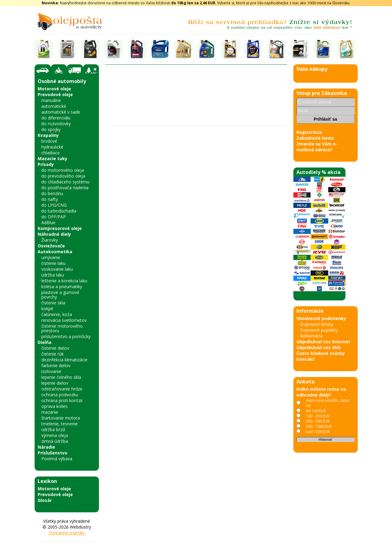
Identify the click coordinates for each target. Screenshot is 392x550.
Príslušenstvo (53, 453)
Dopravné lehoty (317, 324)
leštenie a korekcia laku (64, 281)
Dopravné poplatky (319, 330)
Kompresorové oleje (60, 228)
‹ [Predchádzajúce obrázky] (113, 305)
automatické (54, 106)
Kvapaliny (48, 135)
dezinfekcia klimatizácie (64, 360)
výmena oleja (55, 435)
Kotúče (200, 102)
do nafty (50, 199)
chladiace (51, 153)
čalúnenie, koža (57, 314)
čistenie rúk (53, 354)
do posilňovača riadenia (65, 188)
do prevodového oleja (63, 176)
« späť (114, 543)
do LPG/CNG (54, 205)
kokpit (47, 309)
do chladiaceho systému (65, 182)
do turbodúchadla (59, 211)
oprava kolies (55, 406)
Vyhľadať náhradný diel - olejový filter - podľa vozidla (163, 92)
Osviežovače (51, 246)
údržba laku (53, 275)
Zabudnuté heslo (315, 138)
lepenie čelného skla (61, 377)
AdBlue (48, 222)
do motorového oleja (63, 170)
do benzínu (52, 193)
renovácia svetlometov (64, 320)
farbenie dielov (56, 365)
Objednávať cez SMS (319, 347)
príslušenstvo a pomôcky (66, 336)
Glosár (45, 500)
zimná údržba (55, 441)
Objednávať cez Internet (323, 342)
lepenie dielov (55, 383)
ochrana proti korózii (62, 400)
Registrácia (309, 132)
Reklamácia (311, 336)
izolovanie (51, 371)
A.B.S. (218, 102)
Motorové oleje (54, 89)
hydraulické (52, 147)
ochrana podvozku (60, 395)
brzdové (49, 141)
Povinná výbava (57, 459)
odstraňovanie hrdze (62, 389)
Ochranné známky (67, 533)
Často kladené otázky (321, 353)
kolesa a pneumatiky (62, 286)
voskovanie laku (57, 269)
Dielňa (45, 342)
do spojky (51, 129)
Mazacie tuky (53, 158)
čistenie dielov (55, 348)
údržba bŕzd (53, 429)
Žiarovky (50, 240)
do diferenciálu (56, 118)
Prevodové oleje (55, 94)
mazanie (50, 412)
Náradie (46, 447)
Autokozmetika (55, 252)
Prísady (46, 164)
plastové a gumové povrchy (60, 295)
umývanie (51, 257)
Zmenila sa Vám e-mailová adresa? (317, 147)
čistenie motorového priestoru (62, 328)
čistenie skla (53, 303)
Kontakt (305, 359)
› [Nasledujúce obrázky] (279, 305)
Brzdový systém (170, 102)
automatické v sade (61, 112)
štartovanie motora (61, 418)
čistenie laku (53, 263)
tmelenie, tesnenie (60, 424)
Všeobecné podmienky (321, 318)
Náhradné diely (54, 234)
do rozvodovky (56, 124)
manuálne (51, 100)
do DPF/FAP (54, 217)
